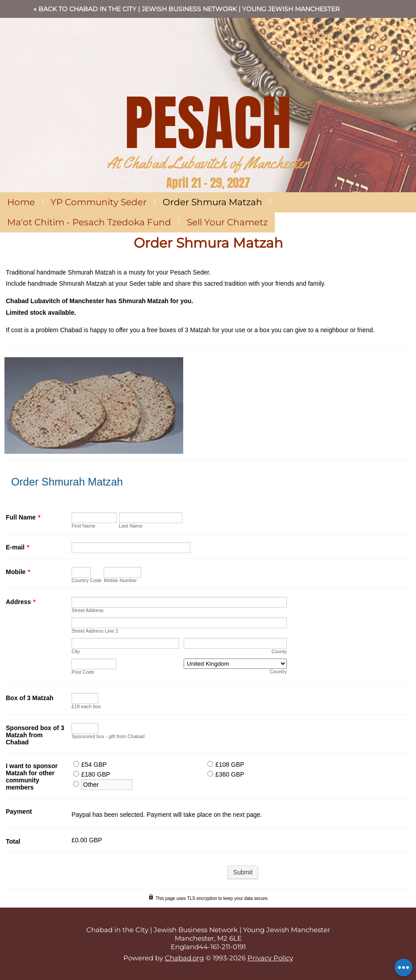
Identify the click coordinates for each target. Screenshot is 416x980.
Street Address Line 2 (95, 631)
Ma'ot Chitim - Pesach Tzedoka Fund (89, 222)
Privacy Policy (270, 958)
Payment (19, 811)
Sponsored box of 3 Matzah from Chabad (35, 735)
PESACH (208, 123)
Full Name (23, 517)
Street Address (88, 610)
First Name (83, 526)
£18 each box (86, 706)
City (76, 651)
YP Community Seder (99, 202)
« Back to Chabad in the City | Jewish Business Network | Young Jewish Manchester (187, 9)
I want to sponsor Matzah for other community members (32, 777)
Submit (243, 872)
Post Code (83, 672)
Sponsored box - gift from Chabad (108, 736)
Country (278, 672)
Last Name (131, 526)
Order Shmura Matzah (212, 202)
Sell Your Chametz (227, 222)
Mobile (18, 572)
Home (21, 202)
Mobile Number (120, 580)
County (279, 651)
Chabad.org (184, 958)
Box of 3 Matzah (30, 698)
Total (13, 841)
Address (21, 602)
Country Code (86, 580)
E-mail (17, 547)
